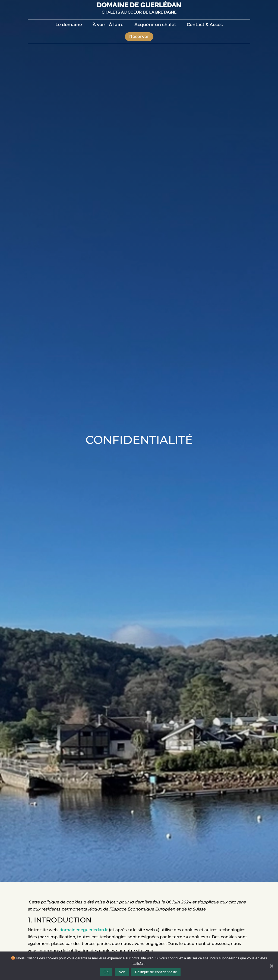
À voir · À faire (108, 25)
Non (122, 972)
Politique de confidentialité (156, 972)
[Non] (271, 966)
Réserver (139, 37)
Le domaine (69, 25)
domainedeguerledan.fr (84, 930)
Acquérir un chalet (155, 25)
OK (106, 972)
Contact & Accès (205, 25)
